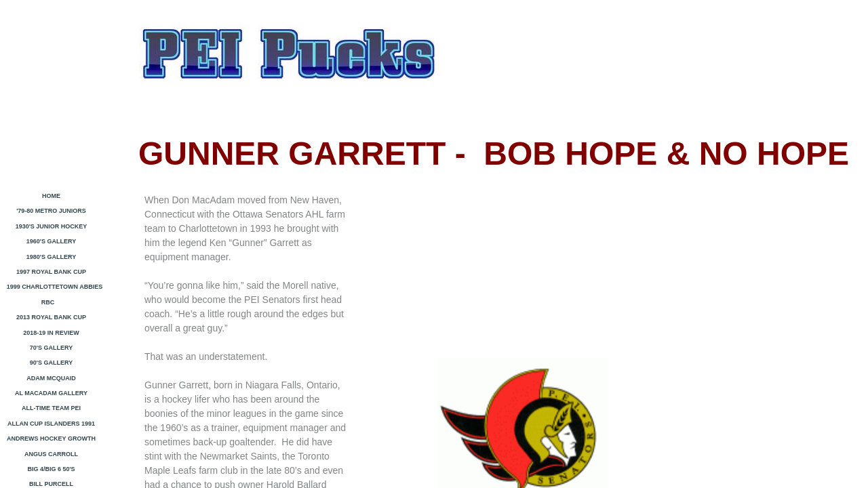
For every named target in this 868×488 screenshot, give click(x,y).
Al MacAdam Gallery (51, 393)
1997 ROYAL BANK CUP (51, 272)
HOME (51, 196)
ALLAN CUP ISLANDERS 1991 (51, 424)
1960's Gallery (51, 241)
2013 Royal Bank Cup (51, 317)
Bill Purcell (51, 484)
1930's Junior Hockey (52, 226)
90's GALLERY (51, 363)
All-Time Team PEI (51, 408)
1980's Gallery (51, 257)
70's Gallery (51, 348)
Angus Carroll (51, 454)
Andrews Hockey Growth (51, 439)
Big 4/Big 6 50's (51, 469)
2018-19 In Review (51, 333)
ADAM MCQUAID (51, 378)
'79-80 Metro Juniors (51, 211)
